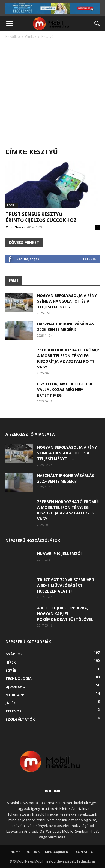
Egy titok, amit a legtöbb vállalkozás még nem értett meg (65, 390)
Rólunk (33, 852)
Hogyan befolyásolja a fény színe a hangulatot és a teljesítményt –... (67, 301)
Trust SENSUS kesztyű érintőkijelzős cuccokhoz (41, 217)
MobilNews (14, 227)
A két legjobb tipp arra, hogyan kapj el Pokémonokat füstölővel (65, 614)
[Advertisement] (52, 95)
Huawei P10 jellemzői (59, 554)
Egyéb (12, 205)
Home (15, 852)
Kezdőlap (13, 37)
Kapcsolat (85, 852)
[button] (9, 24)
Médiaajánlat (58, 852)
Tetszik (89, 259)
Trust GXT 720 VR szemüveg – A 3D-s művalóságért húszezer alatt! (67, 585)
